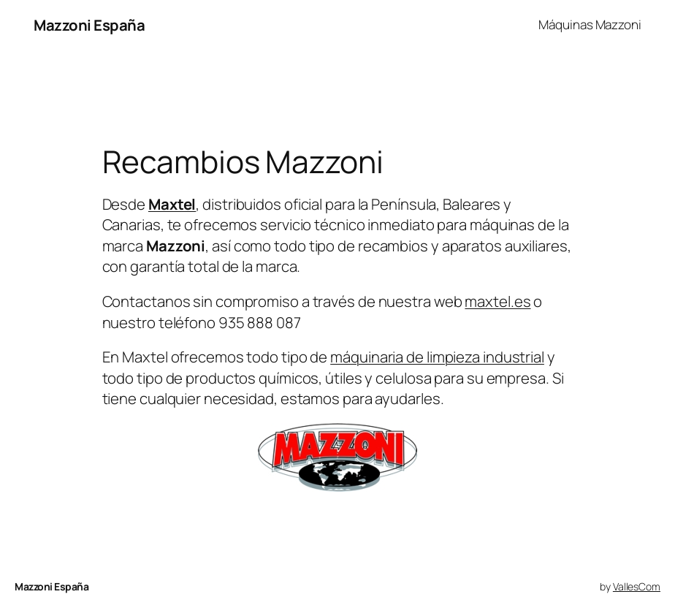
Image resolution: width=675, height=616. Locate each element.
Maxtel (172, 204)
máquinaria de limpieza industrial (437, 357)
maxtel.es (497, 301)
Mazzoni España (89, 25)
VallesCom (637, 586)
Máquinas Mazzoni (590, 24)
